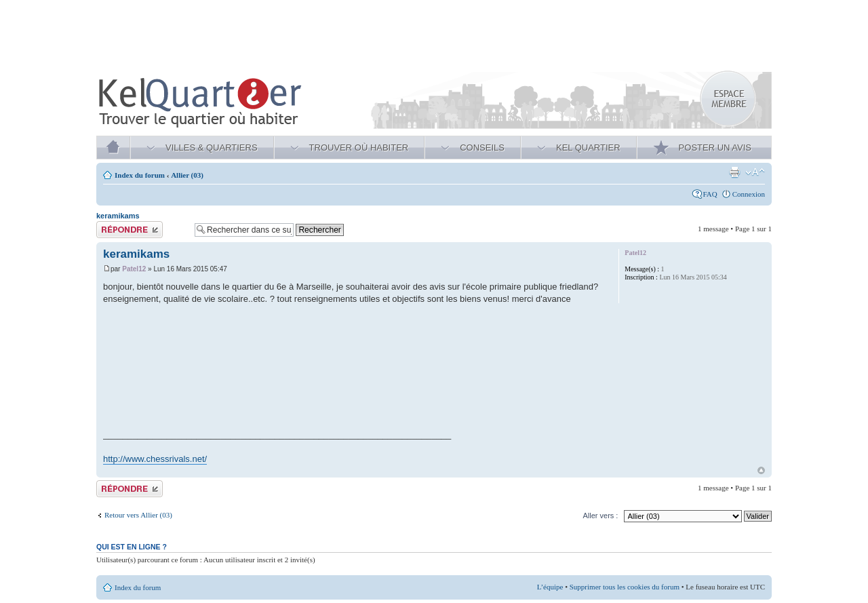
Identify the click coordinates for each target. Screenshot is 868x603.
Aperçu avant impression (734, 172)
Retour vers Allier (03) (138, 515)
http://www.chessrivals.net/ (155, 459)
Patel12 (134, 269)
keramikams (118, 216)
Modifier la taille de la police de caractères (755, 172)
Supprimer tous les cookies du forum (625, 587)
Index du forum (140, 175)
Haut (761, 470)
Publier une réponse (142, 230)
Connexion (749, 194)
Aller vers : (600, 516)
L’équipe (550, 587)
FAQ (710, 194)
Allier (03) (187, 175)
